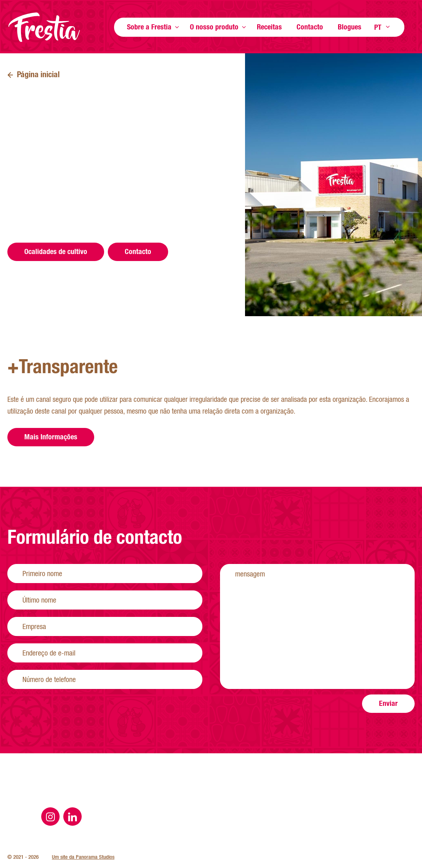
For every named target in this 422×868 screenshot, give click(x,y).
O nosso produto (214, 27)
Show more (177, 27)
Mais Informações (51, 455)
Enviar (388, 721)
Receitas (269, 27)
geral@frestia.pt (82, 187)
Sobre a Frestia (149, 27)
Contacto (310, 27)
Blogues (350, 27)
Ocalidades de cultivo (56, 251)
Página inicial (44, 27)
